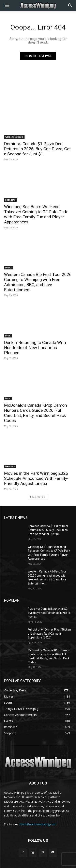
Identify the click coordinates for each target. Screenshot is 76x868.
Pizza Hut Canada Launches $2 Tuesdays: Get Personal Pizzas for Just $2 (50, 613)
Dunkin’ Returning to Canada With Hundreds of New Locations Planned (35, 348)
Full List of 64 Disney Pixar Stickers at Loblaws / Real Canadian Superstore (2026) (50, 633)
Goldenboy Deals (14, 137)
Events (9, 268)
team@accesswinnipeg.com (38, 824)
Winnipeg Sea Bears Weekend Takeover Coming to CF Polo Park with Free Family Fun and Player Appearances (36, 214)
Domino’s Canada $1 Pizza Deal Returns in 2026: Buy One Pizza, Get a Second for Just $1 (37, 149)
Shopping (10, 200)
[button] (7, 5)
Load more (38, 497)
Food (8, 336)
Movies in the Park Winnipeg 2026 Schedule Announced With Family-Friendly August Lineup (36, 478)
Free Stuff (10, 466)
